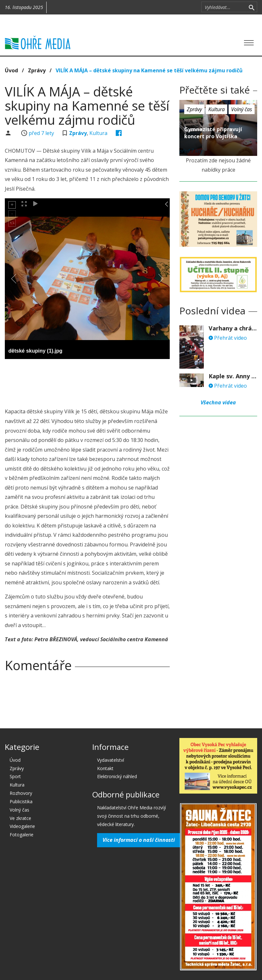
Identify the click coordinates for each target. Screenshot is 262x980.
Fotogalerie (22, 835)
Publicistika (21, 801)
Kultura (98, 133)
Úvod (11, 70)
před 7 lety (41, 133)
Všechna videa (218, 402)
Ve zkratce (20, 818)
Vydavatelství (111, 760)
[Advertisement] (122, 382)
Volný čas (242, 109)
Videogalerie (22, 826)
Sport (15, 776)
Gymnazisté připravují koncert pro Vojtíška (213, 133)
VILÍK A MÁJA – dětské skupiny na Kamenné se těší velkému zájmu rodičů (149, 70)
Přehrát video (228, 338)
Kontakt (105, 768)
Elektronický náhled (117, 776)
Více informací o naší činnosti (139, 840)
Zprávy (37, 70)
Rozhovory (21, 793)
